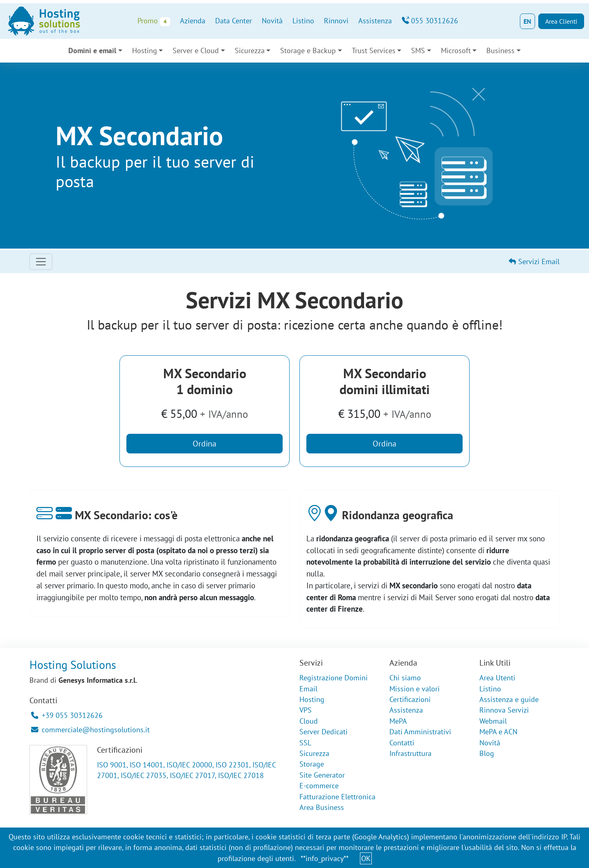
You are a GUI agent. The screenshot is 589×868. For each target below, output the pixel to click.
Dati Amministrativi (420, 732)
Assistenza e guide (509, 699)
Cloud (309, 721)
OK (366, 858)
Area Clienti (561, 21)
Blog (487, 753)
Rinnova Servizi (504, 710)
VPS (306, 710)
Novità (272, 21)
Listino (303, 21)
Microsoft (456, 50)
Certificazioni (410, 699)
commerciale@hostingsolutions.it (90, 730)
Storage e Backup (308, 50)
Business (500, 50)
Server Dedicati (324, 732)
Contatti (402, 743)
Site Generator (322, 775)
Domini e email (92, 50)
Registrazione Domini (334, 678)
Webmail (493, 721)
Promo (154, 21)
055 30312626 (430, 21)
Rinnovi (336, 21)
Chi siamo (405, 678)
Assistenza (375, 21)
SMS (418, 50)
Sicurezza (250, 50)
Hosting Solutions (73, 665)
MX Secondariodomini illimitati (385, 381)
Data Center (234, 21)
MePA (398, 721)
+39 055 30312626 (67, 715)
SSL (305, 743)
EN (527, 21)
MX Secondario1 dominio (205, 381)
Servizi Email (534, 261)
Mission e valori (415, 689)
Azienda (193, 21)
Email (308, 689)
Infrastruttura (410, 753)
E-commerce (319, 786)
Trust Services (374, 50)
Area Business (322, 807)
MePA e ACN (498, 732)
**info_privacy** (325, 858)
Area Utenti (497, 678)
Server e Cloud (196, 50)
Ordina (205, 444)
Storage (312, 764)
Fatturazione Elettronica (337, 797)
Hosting (145, 50)
